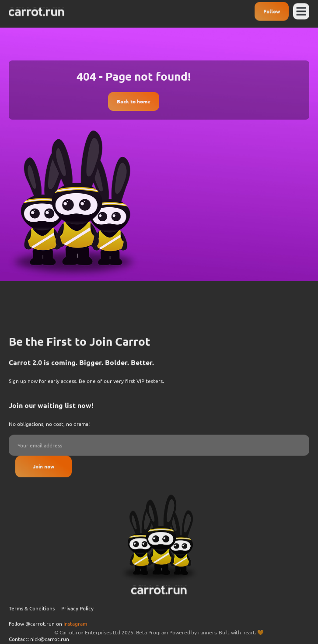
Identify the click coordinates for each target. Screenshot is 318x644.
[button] (301, 10)
